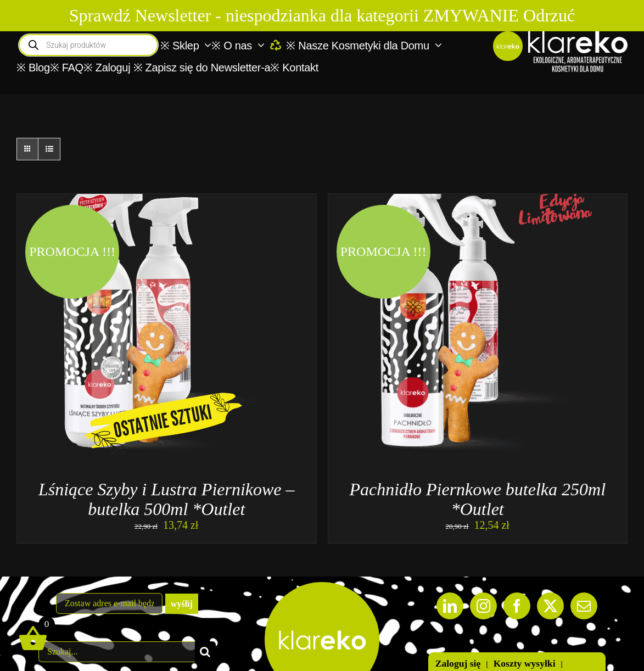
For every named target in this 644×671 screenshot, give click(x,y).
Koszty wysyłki (525, 663)
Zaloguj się (458, 663)
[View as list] (49, 149)
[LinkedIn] (450, 606)
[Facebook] (517, 606)
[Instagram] (483, 606)
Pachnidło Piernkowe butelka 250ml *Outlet (477, 499)
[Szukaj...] (117, 652)
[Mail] (584, 606)
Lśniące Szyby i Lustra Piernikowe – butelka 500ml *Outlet (167, 499)
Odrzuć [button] (549, 15)
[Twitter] (550, 606)
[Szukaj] (205, 652)
